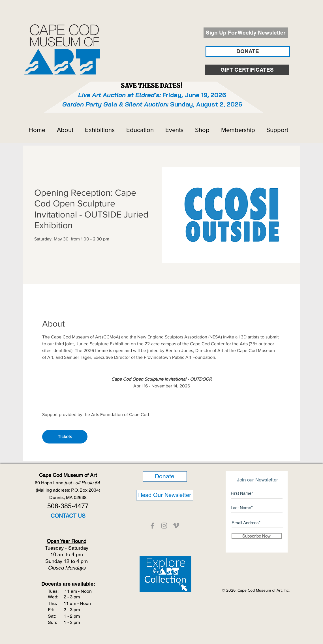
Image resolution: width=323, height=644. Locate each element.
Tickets (65, 437)
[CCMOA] (152, 526)
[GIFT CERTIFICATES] (247, 70)
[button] (65, 127)
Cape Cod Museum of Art (68, 475)
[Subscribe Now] (257, 536)
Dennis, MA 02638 (68, 497)
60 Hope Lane (68, 483)
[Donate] (165, 476)
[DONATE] (248, 51)
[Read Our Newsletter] (165, 495)
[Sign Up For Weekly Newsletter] (246, 33)
